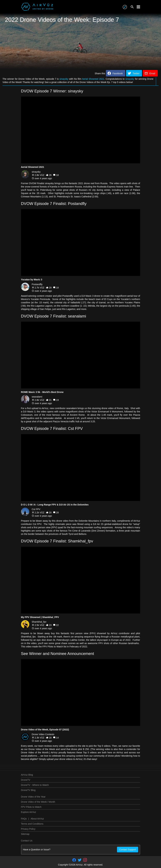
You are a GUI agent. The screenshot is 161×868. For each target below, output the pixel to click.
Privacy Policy (28, 829)
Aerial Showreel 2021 (93, 79)
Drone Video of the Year (33, 797)
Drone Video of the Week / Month (38, 802)
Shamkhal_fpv (39, 622)
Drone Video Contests (43, 734)
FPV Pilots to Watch (31, 807)
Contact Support (127, 850)
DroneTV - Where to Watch (35, 785)
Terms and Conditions (32, 824)
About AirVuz (37, 819)
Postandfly (37, 284)
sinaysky (64, 79)
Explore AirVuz (29, 812)
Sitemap (25, 834)
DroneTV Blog (28, 790)
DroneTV (26, 780)
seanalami (37, 397)
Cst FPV (36, 509)
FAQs (24, 819)
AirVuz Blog (27, 775)
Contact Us (27, 841)
